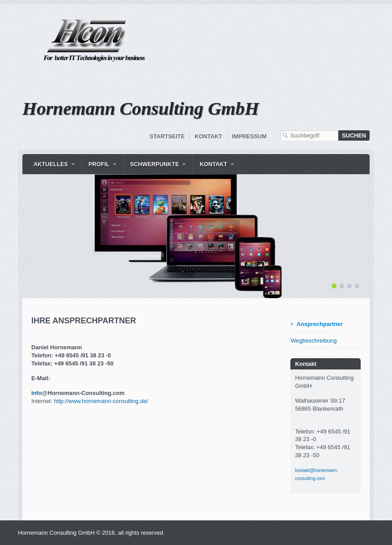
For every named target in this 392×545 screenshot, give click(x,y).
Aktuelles (51, 164)
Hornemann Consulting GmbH (141, 108)
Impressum (250, 136)
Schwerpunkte (155, 164)
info (36, 393)
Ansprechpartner (320, 324)
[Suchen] (354, 135)
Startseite (167, 136)
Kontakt (209, 136)
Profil (99, 164)
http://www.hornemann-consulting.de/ (101, 401)
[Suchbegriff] (309, 135)
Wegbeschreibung (313, 341)
